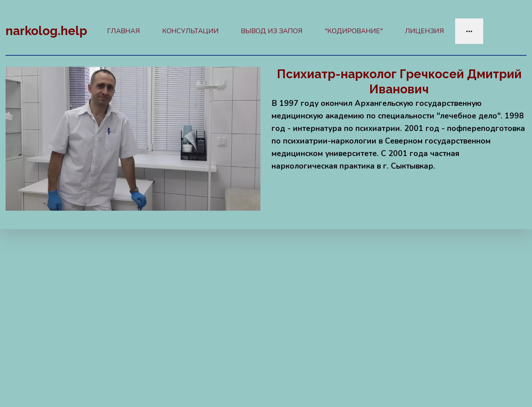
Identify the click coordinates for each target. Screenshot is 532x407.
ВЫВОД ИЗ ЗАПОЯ (272, 31)
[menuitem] (124, 31)
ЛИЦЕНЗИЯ (424, 31)
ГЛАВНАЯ (124, 31)
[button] (469, 31)
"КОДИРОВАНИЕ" (354, 31)
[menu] (311, 31)
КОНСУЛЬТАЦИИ (190, 31)
